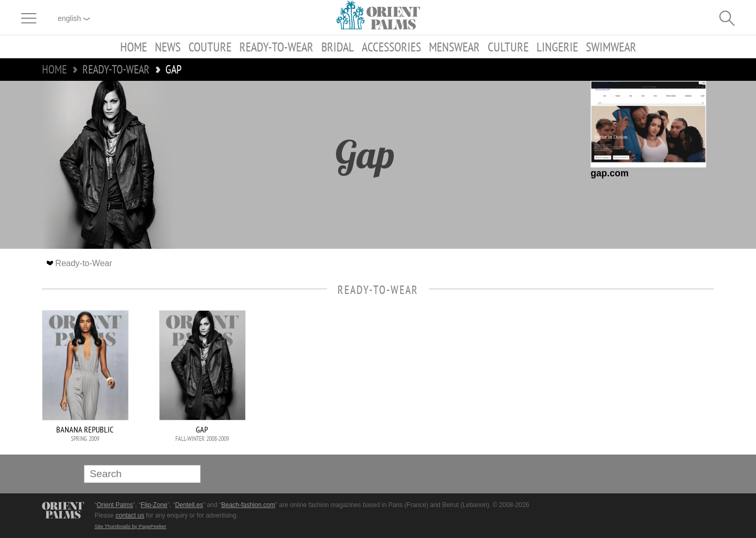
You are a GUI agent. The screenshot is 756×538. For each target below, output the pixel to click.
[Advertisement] (640, 381)
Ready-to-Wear (276, 47)
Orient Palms (115, 505)
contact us (130, 515)
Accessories (391, 47)
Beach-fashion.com (248, 505)
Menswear (454, 47)
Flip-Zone (154, 505)
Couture (210, 47)
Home (134, 47)
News (168, 47)
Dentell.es (189, 505)
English (74, 18)
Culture (508, 47)
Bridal (338, 47)
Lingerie (557, 47)
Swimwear (611, 47)
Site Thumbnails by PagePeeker (130, 526)
